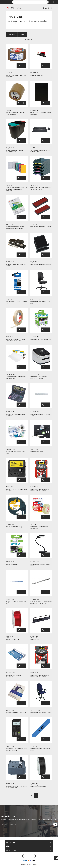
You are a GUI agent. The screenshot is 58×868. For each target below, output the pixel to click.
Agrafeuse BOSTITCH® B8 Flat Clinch (16, 265)
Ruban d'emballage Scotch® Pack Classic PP (15, 113)
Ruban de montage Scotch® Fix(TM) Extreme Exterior (40, 490)
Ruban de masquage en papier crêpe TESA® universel (16, 340)
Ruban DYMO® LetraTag (14, 527)
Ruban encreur (35, 639)
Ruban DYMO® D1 (12, 564)
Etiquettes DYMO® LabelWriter (41, 339)
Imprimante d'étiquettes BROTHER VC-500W (38, 377)
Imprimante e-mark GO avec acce (15, 453)
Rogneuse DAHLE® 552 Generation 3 (14, 676)
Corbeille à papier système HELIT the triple (15, 151)
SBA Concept (33, 865)
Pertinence (29, 40)
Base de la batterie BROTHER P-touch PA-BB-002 (17, 787)
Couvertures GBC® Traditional (16, 713)
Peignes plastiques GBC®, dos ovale (40, 415)
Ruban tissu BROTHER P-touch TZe (16, 302)
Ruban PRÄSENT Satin (13, 639)
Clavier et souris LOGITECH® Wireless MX (40, 151)
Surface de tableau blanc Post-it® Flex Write (16, 377)
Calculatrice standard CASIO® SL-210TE (16, 415)
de (55, 2)
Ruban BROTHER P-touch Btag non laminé (16, 490)
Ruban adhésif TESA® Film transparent (39, 528)
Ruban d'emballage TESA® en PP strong (16, 76)
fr (52, 2)
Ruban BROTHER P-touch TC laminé (40, 750)
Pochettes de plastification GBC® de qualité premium (15, 227)
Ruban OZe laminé (37, 452)
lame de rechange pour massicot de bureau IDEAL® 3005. (41, 603)
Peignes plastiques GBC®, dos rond (16, 603)
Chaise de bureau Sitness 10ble (41, 713)
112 (31, 795)
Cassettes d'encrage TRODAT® (41, 227)
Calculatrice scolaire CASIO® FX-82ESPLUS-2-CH (16, 750)
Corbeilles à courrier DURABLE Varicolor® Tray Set (41, 188)
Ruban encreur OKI (37, 75)
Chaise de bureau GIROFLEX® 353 (40, 302)
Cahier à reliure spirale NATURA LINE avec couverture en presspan (16, 189)
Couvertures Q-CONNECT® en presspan (41, 113)
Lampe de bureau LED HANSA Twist (40, 565)
